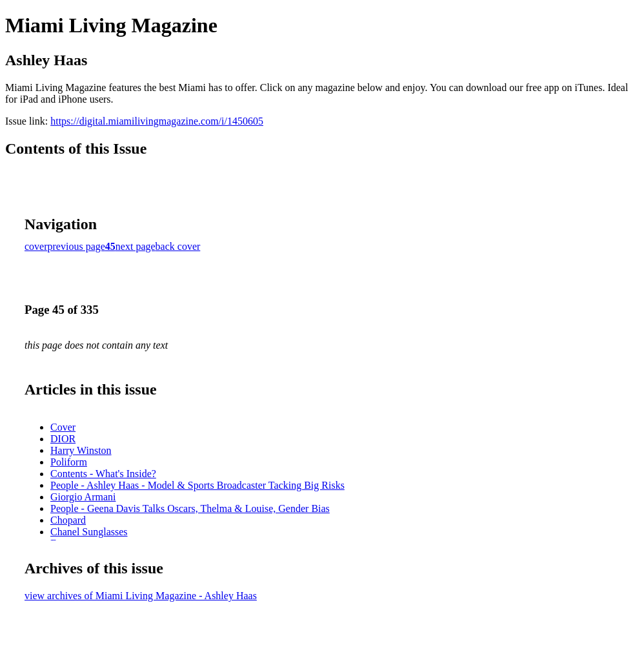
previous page (76, 246)
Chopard (68, 520)
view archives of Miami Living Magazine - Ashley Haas (141, 596)
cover (36, 246)
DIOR (63, 439)
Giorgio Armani (83, 497)
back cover (178, 246)
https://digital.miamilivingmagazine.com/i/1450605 (157, 121)
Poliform (69, 462)
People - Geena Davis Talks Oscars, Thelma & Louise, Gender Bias (190, 508)
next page (136, 246)
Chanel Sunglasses (89, 532)
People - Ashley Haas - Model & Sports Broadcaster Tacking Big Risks (197, 485)
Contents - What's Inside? (103, 474)
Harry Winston (81, 450)
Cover (63, 427)
